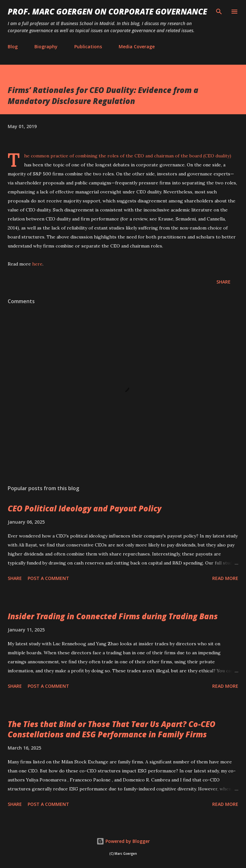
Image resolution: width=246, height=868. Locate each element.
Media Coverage (137, 47)
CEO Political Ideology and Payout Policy (85, 508)
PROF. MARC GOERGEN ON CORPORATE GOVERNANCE (107, 11)
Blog (13, 47)
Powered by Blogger (123, 841)
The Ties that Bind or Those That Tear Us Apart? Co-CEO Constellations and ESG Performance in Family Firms (112, 729)
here (37, 264)
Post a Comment (48, 578)
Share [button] (223, 282)
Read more (225, 578)
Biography (46, 47)
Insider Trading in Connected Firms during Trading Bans (113, 616)
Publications (88, 47)
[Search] (219, 12)
